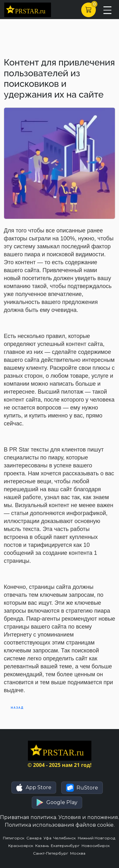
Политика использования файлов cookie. (60, 825)
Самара (35, 838)
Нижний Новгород (97, 838)
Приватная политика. (29, 817)
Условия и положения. (89, 817)
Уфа (48, 838)
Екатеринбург (66, 846)
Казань (43, 846)
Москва (78, 853)
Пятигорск (15, 838)
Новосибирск (96, 846)
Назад (17, 708)
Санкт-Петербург (52, 853)
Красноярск (22, 846)
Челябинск (66, 838)
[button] (34, 788)
